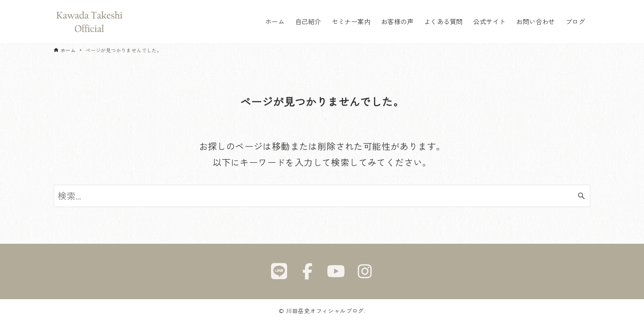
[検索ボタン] (581, 196)
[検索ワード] (322, 196)
